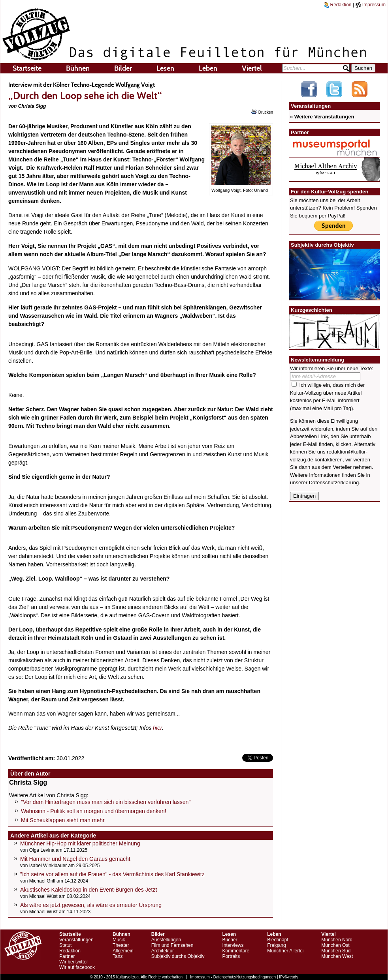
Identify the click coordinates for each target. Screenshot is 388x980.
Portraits (231, 956)
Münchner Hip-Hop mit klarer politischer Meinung (80, 843)
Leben (208, 68)
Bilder (123, 68)
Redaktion (338, 5)
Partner (67, 956)
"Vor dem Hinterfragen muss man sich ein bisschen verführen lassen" (106, 802)
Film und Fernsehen (172, 945)
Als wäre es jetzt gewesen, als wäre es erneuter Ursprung (91, 905)
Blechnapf (278, 940)
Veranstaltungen (76, 940)
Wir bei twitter (74, 962)
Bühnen (78, 68)
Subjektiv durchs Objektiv (178, 956)
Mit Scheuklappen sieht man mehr (63, 820)
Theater (121, 945)
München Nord (337, 940)
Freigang (276, 945)
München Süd (336, 951)
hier (157, 728)
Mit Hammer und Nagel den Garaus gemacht (75, 859)
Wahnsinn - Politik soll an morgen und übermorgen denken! (94, 811)
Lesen (165, 68)
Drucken (262, 112)
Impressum (370, 5)
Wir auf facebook (77, 967)
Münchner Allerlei (285, 951)
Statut (65, 945)
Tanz (118, 956)
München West (337, 956)
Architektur (163, 951)
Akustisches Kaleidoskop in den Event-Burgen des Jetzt (89, 890)
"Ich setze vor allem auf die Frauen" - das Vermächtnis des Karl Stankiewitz (112, 874)
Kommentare (236, 951)
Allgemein (123, 951)
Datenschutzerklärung (334, 483)
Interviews (233, 945)
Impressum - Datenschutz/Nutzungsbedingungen (233, 977)
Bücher (230, 940)
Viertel (252, 68)
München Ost (335, 945)
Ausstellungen (166, 940)
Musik (119, 940)
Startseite (27, 68)
